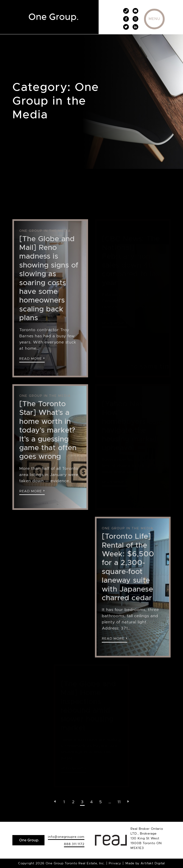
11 (119, 802)
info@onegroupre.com (66, 837)
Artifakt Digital (153, 863)
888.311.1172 (74, 844)
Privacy (115, 863)
